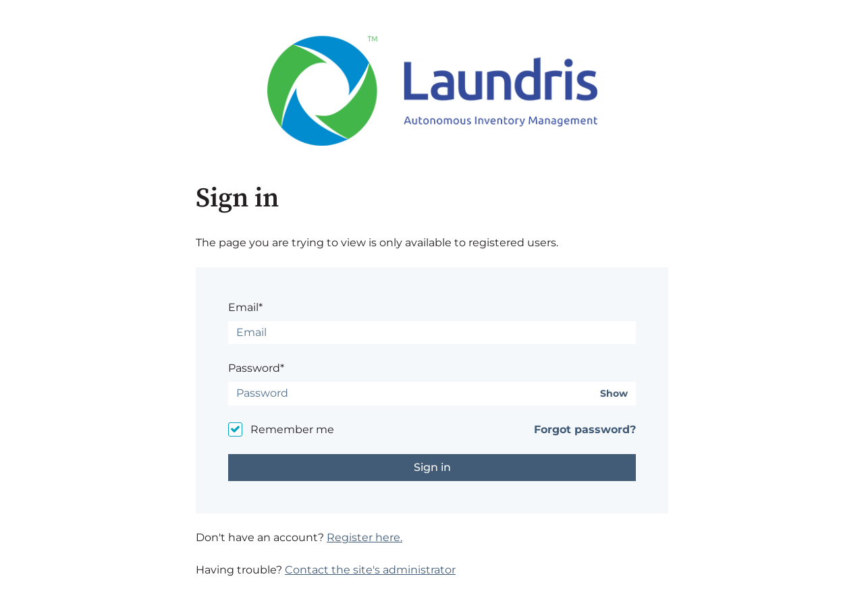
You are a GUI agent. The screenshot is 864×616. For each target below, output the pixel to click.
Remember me (292, 429)
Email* (245, 307)
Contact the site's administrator (370, 570)
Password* (256, 368)
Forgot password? (585, 429)
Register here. (364, 537)
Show (614, 394)
